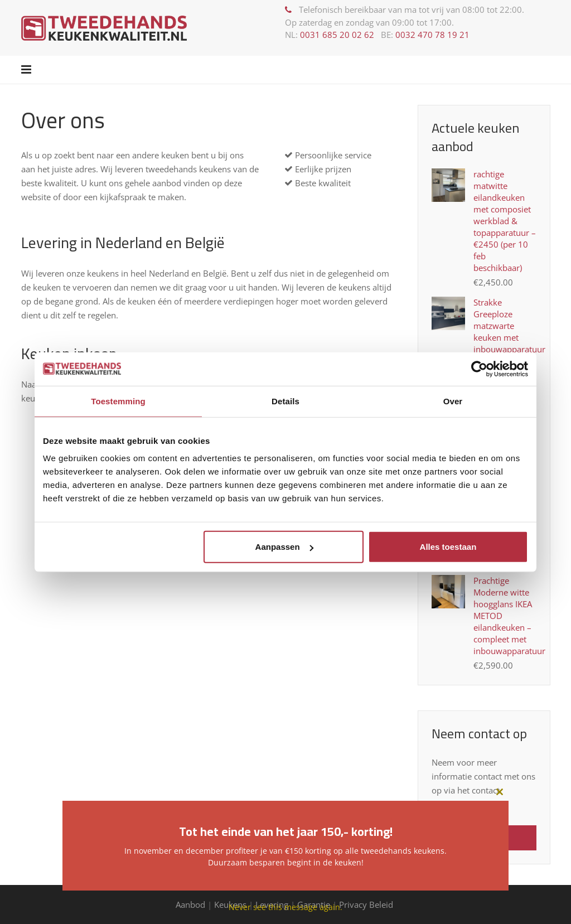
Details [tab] (285, 401)
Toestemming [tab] (118, 401)
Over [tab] (453, 401)
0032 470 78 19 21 (432, 35)
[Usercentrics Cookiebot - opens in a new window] (479, 369)
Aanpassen (284, 547)
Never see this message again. (285, 907)
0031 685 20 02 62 (337, 35)
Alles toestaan (448, 547)
